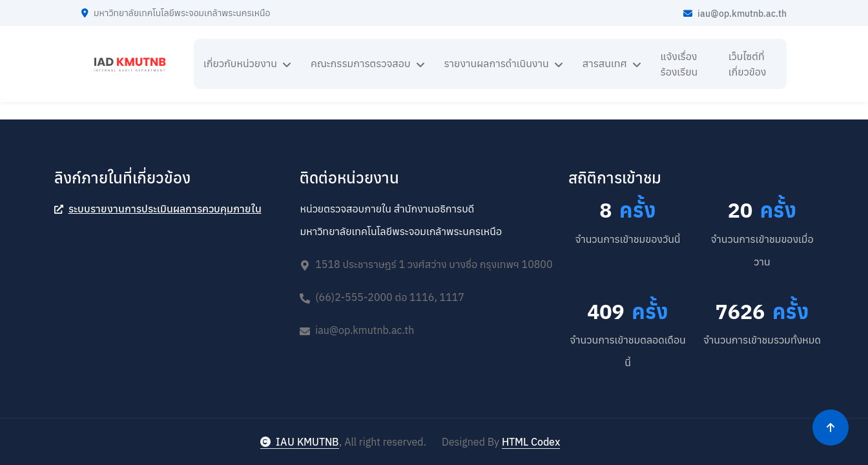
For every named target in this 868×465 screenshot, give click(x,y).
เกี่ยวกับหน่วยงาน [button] (240, 63)
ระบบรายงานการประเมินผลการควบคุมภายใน (158, 209)
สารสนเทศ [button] (605, 63)
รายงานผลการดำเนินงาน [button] (497, 63)
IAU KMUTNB (300, 442)
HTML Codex (531, 442)
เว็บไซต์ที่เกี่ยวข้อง (748, 64)
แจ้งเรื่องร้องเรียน (679, 64)
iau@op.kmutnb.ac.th (735, 14)
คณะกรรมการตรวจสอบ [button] (361, 63)
